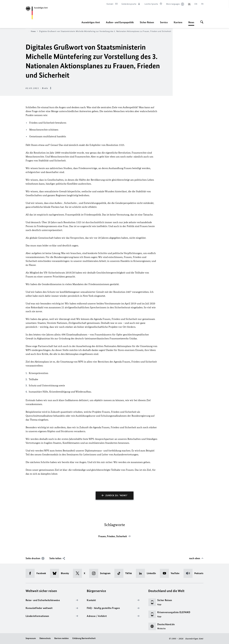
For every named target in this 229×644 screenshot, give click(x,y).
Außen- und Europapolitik (120, 22)
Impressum (31, 638)
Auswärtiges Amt (91, 22)
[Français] (202, 4)
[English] (196, 4)
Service (164, 22)
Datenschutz (45, 638)
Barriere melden (62, 638)
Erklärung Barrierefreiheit (84, 638)
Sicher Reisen (147, 22)
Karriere (178, 22)
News (191, 22)
